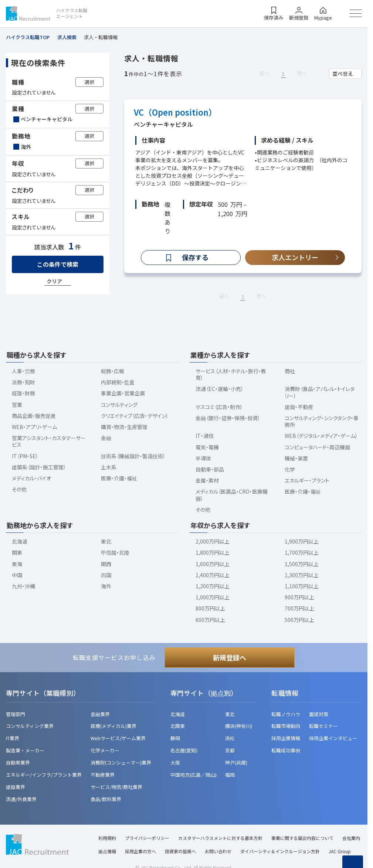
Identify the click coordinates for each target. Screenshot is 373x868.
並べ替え (343, 74)
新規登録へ (230, 657)
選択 (89, 82)
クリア (54, 281)
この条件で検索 (58, 264)
